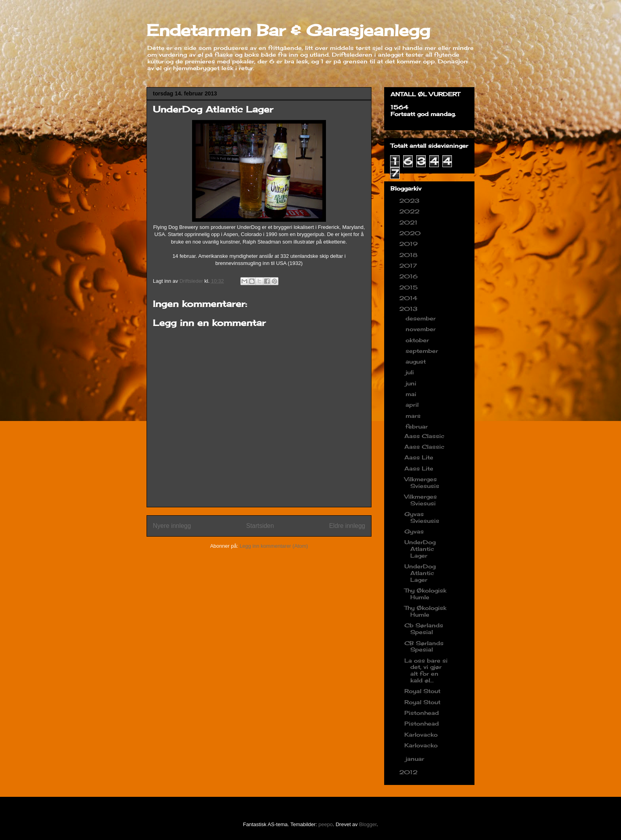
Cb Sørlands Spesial (424, 629)
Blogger (368, 824)
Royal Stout (422, 691)
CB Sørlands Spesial (424, 646)
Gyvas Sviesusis (422, 517)
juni (412, 383)
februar (418, 426)
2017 (409, 266)
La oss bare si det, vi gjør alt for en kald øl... (426, 670)
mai (412, 394)
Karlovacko (421, 734)
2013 (409, 309)
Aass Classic (424, 436)
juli (411, 372)
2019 (410, 244)
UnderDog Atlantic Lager (420, 549)
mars (414, 416)
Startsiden (260, 526)
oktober (418, 340)
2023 (410, 201)
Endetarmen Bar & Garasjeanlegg (288, 30)
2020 (411, 233)
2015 (410, 287)
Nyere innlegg (172, 526)
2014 (409, 298)
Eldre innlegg (347, 526)
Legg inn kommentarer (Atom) (274, 546)
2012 (409, 772)
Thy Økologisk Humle (425, 594)
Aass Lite (419, 457)
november (422, 329)
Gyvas (414, 531)
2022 (410, 211)
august (417, 361)
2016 (410, 276)
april (413, 405)
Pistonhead (422, 713)
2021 (409, 222)
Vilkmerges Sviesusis (422, 482)
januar (416, 759)
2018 (409, 255)
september (423, 351)
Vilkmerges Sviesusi (421, 500)
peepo (326, 824)
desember (422, 318)
